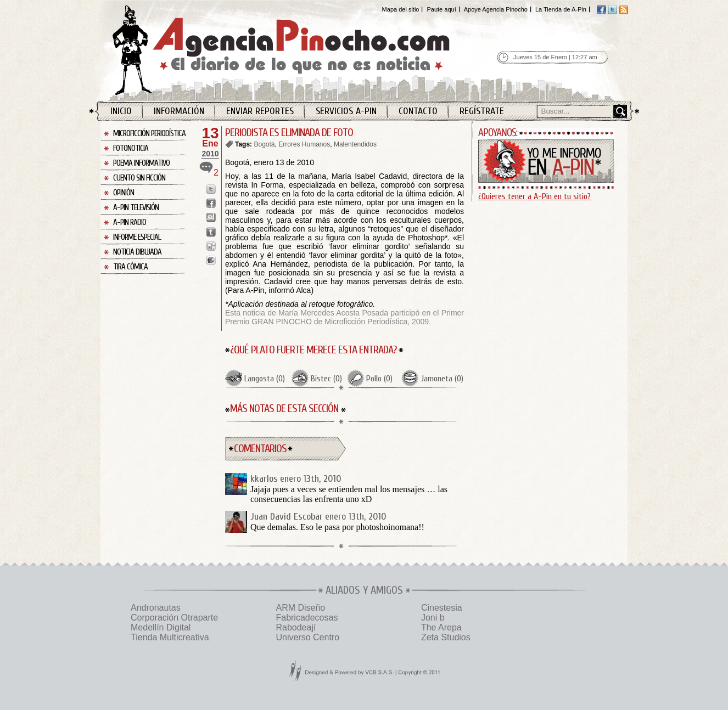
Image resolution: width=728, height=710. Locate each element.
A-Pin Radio (130, 222)
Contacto (418, 111)
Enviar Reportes (260, 111)
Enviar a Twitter (211, 189)
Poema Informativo (141, 163)
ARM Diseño (300, 608)
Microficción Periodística (149, 134)
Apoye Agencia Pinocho (496, 9)
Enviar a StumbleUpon (211, 218)
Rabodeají (296, 627)
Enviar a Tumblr (211, 232)
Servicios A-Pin (346, 111)
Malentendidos (355, 144)
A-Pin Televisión (136, 208)
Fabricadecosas (307, 618)
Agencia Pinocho (305, 50)
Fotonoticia (131, 148)
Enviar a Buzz (211, 260)
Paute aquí (441, 9)
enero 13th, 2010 (311, 479)
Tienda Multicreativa (170, 637)
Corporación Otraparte (174, 618)
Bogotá (264, 144)
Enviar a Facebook (211, 203)
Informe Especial (137, 237)
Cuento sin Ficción (139, 178)
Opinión (124, 193)
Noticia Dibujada (137, 252)
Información (179, 111)
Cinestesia (442, 608)
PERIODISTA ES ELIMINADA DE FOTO (289, 133)
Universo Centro (307, 637)
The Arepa (441, 627)
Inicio (121, 111)
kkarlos (264, 479)
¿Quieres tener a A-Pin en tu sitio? (534, 196)
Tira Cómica (130, 267)
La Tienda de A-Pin (561, 9)
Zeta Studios (446, 637)
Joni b (433, 618)
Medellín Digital (161, 627)
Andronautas (156, 608)
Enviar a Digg (211, 246)
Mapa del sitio (401, 9)
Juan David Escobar (287, 517)
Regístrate (482, 111)
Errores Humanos (304, 144)
